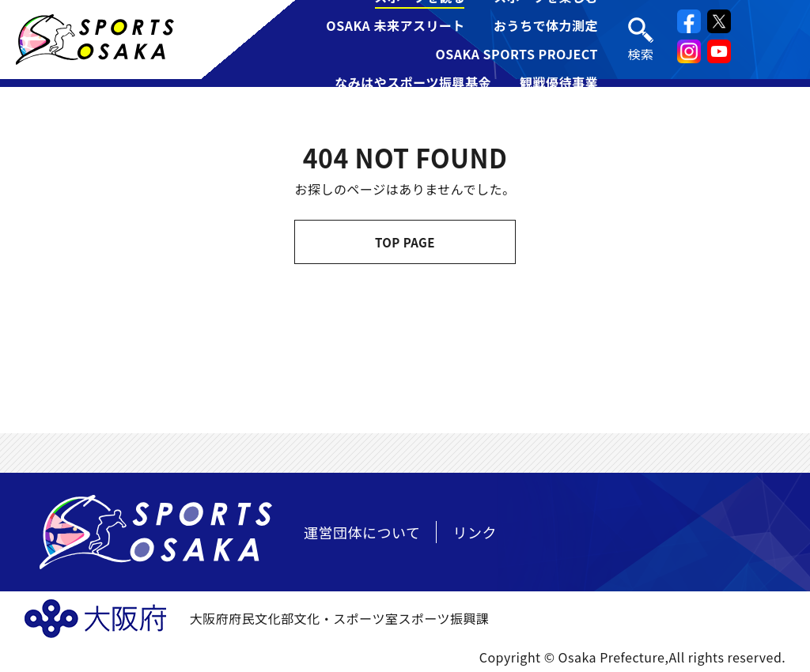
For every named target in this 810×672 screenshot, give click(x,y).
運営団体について (362, 532)
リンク (475, 532)
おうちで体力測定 (546, 25)
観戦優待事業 (559, 82)
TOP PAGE (405, 242)
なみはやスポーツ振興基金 (413, 82)
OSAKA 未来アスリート (396, 25)
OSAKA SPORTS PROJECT (517, 54)
